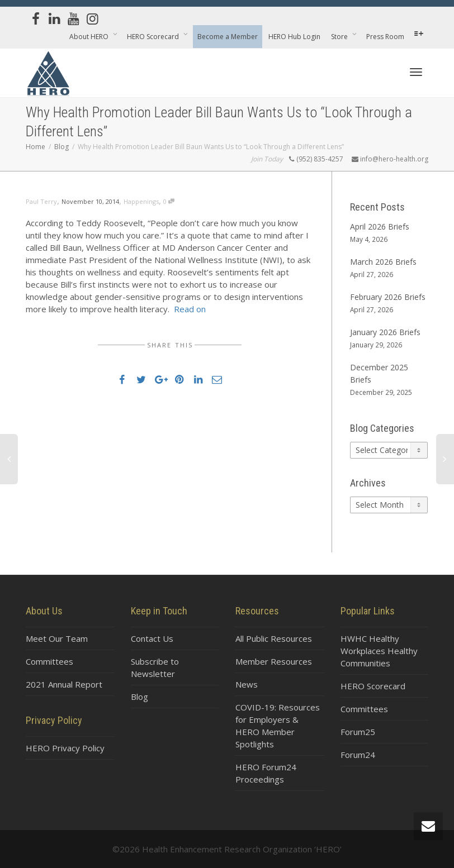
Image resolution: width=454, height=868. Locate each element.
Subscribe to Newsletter (155, 667)
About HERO (90, 37)
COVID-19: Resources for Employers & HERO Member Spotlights (278, 726)
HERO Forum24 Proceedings (266, 773)
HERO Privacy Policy (65, 748)
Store (340, 37)
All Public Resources (274, 638)
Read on (190, 309)
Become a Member (228, 37)
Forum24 (358, 755)
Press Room (385, 37)
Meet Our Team (57, 638)
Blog (139, 697)
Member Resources (274, 661)
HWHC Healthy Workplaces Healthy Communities (379, 651)
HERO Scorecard (154, 37)
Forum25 (358, 732)
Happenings (141, 201)
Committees (49, 661)
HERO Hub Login (294, 37)
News (247, 684)
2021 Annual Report (64, 684)
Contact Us (152, 638)
